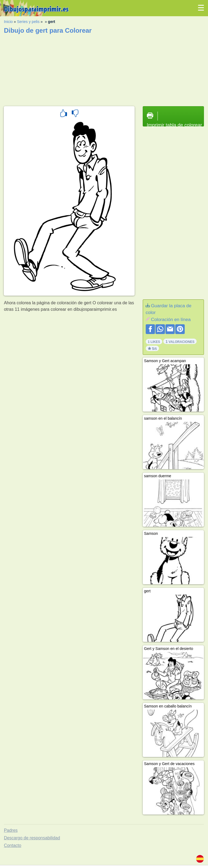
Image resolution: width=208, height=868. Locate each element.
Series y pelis (28, 22)
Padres (11, 830)
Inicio (8, 22)
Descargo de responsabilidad (32, 838)
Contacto (12, 845)
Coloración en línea (171, 320)
